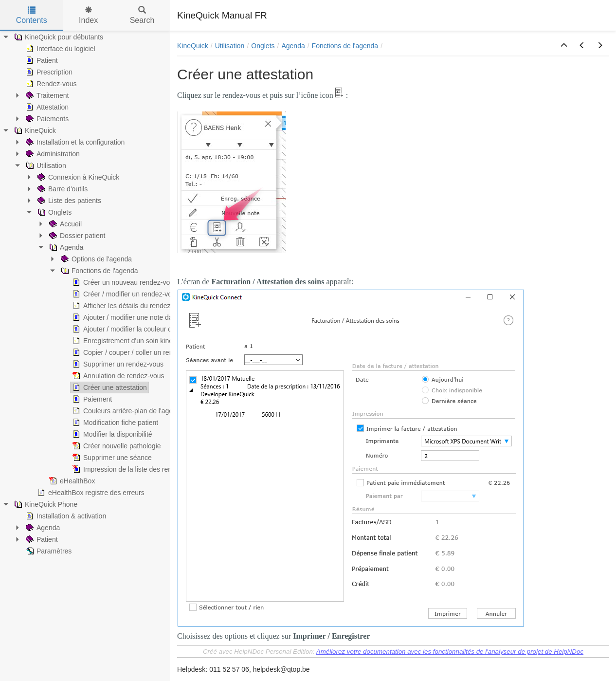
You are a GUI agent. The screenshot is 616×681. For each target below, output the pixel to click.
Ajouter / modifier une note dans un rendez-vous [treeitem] (150, 317)
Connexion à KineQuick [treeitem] (77, 177)
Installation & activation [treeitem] (65, 516)
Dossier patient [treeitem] (76, 236)
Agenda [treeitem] (65, 247)
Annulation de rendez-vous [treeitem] (118, 376)
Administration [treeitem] (52, 154)
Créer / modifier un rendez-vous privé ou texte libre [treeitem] (154, 294)
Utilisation (230, 46)
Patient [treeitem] (41, 60)
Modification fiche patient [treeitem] (114, 423)
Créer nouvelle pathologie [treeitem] (116, 446)
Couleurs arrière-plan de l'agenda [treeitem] (127, 411)
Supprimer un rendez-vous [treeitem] (117, 364)
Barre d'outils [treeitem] (62, 189)
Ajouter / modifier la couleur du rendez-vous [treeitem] (143, 329)
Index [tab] (88, 15)
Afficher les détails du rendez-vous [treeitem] (129, 306)
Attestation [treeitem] (46, 107)
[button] (564, 46)
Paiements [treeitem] (46, 119)
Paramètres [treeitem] (48, 551)
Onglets (263, 46)
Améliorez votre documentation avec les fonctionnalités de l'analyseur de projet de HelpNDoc (450, 652)
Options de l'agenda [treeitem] (95, 259)
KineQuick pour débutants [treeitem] (58, 37)
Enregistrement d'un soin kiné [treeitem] (122, 341)
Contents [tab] (32, 15)
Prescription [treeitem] (48, 72)
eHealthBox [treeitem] (71, 481)
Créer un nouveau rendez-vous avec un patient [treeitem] (148, 282)
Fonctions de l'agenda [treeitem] (99, 271)
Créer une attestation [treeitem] (109, 387)
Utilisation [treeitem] (45, 166)
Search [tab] (142, 15)
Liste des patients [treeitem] (68, 201)
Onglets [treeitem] (54, 212)
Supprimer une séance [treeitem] (111, 458)
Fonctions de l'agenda (345, 46)
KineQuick (193, 46)
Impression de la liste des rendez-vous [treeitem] (135, 469)
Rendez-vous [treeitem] (50, 84)
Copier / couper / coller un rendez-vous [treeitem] (136, 352)
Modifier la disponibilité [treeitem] (111, 434)
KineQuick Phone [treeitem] (45, 504)
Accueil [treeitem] (64, 224)
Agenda (293, 46)
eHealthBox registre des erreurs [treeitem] (90, 493)
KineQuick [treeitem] (34, 130)
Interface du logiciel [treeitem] (60, 49)
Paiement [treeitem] (91, 399)
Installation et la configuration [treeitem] (74, 142)
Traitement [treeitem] (46, 95)
